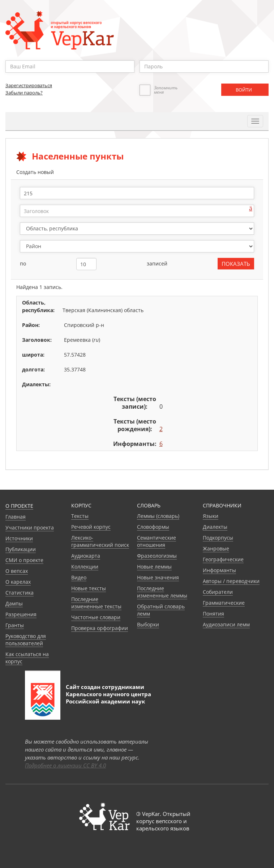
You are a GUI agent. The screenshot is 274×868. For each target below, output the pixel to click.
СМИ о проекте (24, 560)
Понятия (213, 614)
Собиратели (218, 592)
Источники (19, 538)
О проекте (19, 506)
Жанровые (216, 548)
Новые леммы (154, 567)
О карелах (18, 582)
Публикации (21, 549)
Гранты (15, 625)
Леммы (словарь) (158, 516)
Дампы (14, 603)
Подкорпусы (218, 538)
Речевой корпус (91, 527)
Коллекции (85, 567)
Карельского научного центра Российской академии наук (108, 698)
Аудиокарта (86, 556)
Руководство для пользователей (26, 640)
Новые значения (158, 577)
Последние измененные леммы (162, 592)
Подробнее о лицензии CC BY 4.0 (65, 765)
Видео (79, 577)
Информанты (219, 570)
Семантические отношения (157, 541)
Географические (223, 559)
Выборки (148, 624)
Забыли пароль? (24, 93)
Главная (16, 517)
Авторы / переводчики (231, 581)
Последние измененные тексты (96, 603)
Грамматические (224, 603)
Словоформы (153, 527)
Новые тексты (89, 588)
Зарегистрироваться (29, 85)
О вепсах (17, 571)
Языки (211, 516)
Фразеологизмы (157, 556)
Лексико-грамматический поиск (100, 541)
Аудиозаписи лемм (226, 624)
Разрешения (21, 614)
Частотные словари (96, 617)
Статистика (20, 593)
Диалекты (215, 527)
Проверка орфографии (100, 628)
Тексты (80, 516)
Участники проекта (30, 527)
